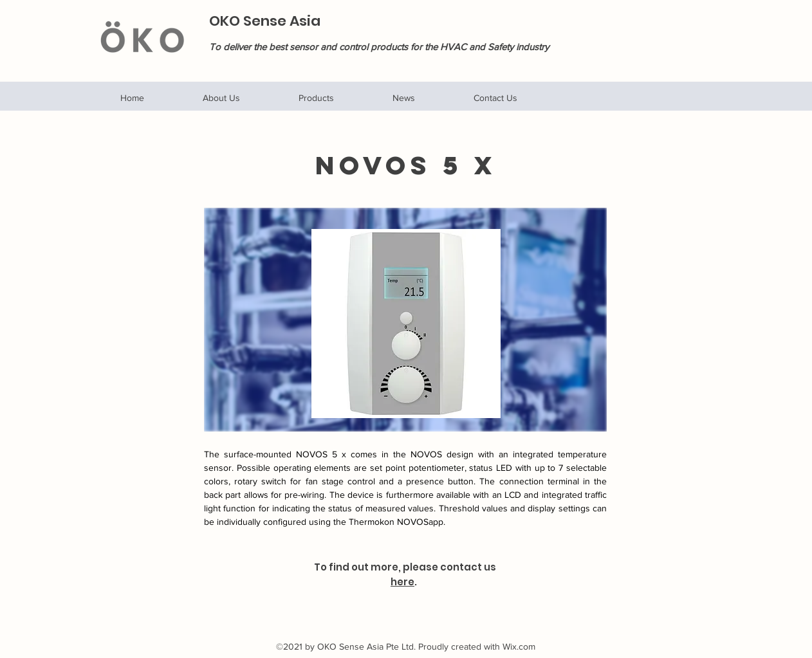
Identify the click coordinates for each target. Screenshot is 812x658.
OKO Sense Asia (265, 21)
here (402, 582)
